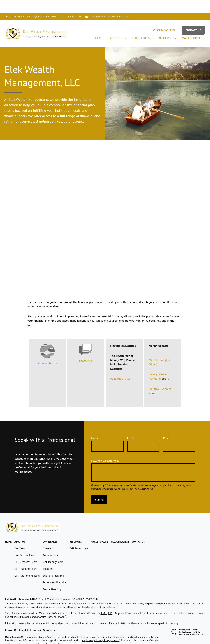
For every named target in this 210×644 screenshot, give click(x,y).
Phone (167, 425)
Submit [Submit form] (99, 487)
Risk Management (53, 549)
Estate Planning (52, 577)
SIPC (110, 601)
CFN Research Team (26, 549)
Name (95, 425)
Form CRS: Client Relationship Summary (30, 617)
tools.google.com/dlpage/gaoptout (45, 631)
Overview (48, 535)
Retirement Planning (55, 570)
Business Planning (53, 563)
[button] (98, 25)
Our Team (20, 535)
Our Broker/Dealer (25, 542)
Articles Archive (79, 535)
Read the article (120, 366)
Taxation (48, 556)
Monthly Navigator (160, 376)
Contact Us (86, 348)
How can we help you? (105, 448)
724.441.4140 (71, 4)
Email (131, 425)
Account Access (47, 350)
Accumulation (50, 542)
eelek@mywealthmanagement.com (107, 4)
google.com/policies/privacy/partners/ (100, 628)
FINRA (104, 601)
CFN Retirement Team (27, 563)
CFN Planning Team (26, 556)
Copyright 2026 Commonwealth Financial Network (59, 638)
